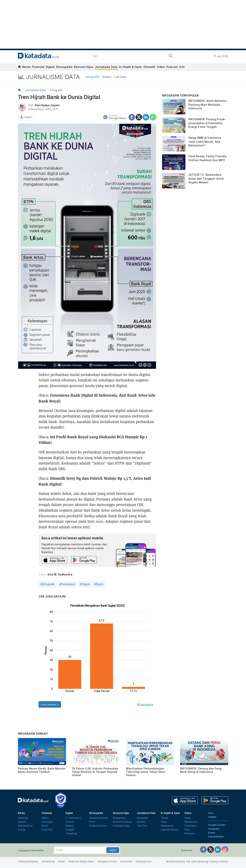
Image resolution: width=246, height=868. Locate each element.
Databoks (214, 829)
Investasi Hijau (121, 826)
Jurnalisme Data (106, 67)
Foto (187, 830)
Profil (92, 822)
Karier (62, 861)
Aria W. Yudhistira (60, 574)
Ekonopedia (64, 67)
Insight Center (217, 825)
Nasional (23, 818)
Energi (22, 830)
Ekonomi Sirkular (122, 822)
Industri (22, 822)
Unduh (26, 117)
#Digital (85, 584)
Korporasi (47, 830)
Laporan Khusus (170, 830)
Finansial (38, 67)
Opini (164, 822)
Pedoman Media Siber (81, 861)
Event (212, 833)
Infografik (93, 77)
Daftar (113, 850)
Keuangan (47, 822)
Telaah (165, 818)
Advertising (48, 861)
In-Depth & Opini (130, 67)
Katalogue (190, 826)
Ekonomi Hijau (84, 67)
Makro (45, 818)
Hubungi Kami (144, 861)
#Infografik (48, 584)
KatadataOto (216, 837)
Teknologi (71, 833)
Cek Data (120, 77)
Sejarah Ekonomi (99, 818)
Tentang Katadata (28, 861)
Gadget (70, 830)
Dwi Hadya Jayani (47, 105)
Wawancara (167, 826)
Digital (50, 67)
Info (182, 67)
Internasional (25, 826)
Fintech (70, 822)
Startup (70, 826)
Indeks (212, 817)
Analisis (107, 77)
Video (161, 67)
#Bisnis (99, 584)
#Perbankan (67, 584)
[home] (19, 67)
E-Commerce (73, 818)
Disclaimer (126, 861)
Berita (26, 67)
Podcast (172, 67)
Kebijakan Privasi (107, 861)
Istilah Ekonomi (98, 826)
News (188, 818)
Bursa (45, 826)
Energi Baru (119, 818)
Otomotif (149, 67)
